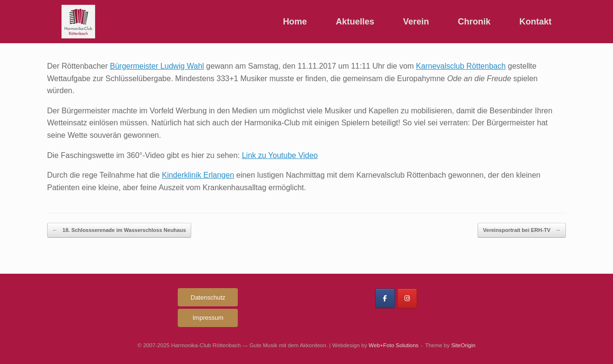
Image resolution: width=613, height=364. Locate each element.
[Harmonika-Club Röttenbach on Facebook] (385, 298)
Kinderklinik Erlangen (198, 175)
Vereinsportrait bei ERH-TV (522, 230)
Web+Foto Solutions (393, 345)
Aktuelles (355, 22)
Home (295, 22)
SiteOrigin (463, 345)
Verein (416, 22)
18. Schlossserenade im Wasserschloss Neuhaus (119, 230)
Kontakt (535, 22)
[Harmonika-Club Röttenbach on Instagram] (407, 298)
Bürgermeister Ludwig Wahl (157, 66)
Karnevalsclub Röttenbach (461, 66)
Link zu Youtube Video (280, 155)
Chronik (474, 22)
